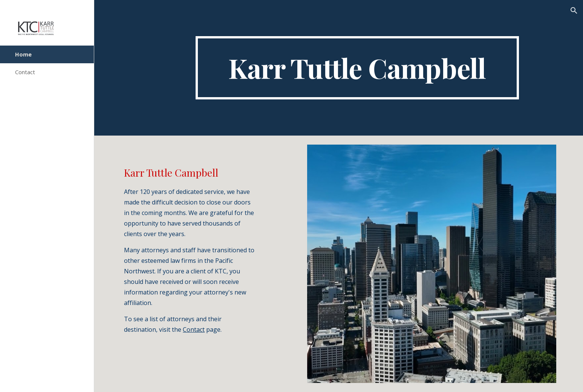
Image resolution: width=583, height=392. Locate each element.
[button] (574, 11)
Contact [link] (25, 72)
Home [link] (23, 54)
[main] (357, 68)
